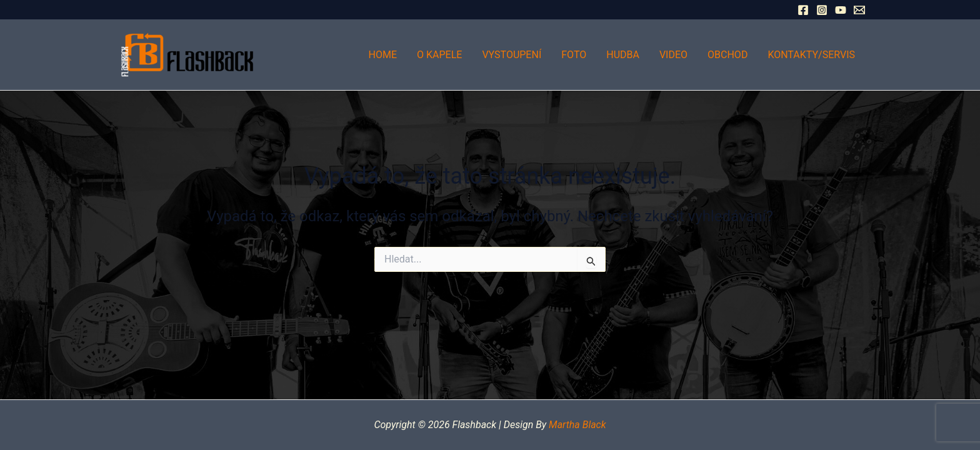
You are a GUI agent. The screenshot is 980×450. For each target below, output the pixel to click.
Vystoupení (512, 55)
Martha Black (577, 425)
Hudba (623, 55)
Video (673, 55)
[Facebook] (803, 10)
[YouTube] (841, 10)
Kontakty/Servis (811, 55)
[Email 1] (859, 10)
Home (383, 55)
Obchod (727, 55)
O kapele (439, 55)
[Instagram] (822, 10)
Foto (574, 55)
